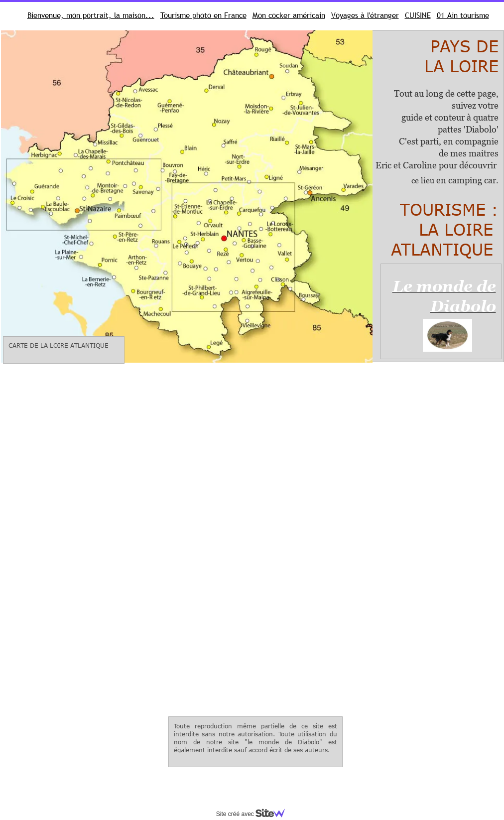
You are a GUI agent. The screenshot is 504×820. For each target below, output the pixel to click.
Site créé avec (254, 814)
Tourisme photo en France (203, 15)
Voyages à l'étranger (365, 15)
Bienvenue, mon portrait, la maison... (91, 15)
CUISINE (418, 15)
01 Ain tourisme (463, 15)
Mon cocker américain (289, 15)
